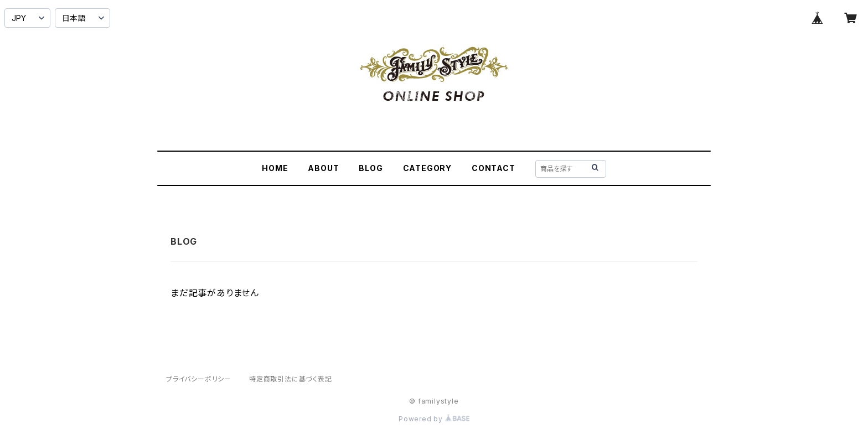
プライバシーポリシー (199, 379)
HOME (275, 168)
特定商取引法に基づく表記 (291, 379)
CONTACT (494, 168)
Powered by (434, 419)
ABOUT (323, 168)
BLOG (371, 168)
